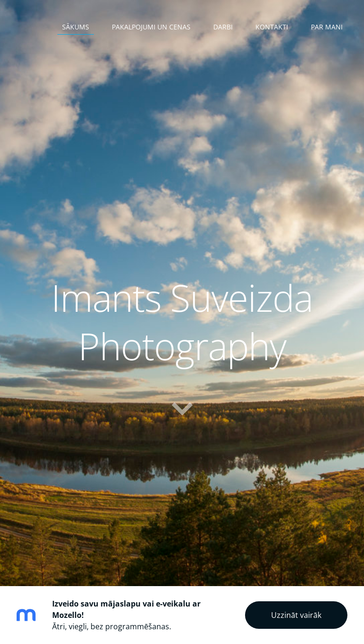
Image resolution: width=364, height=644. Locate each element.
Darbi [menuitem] (223, 27)
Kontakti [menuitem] (272, 27)
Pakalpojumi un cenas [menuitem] (151, 27)
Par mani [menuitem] (327, 27)
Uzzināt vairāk (296, 615)
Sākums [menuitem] (76, 27)
